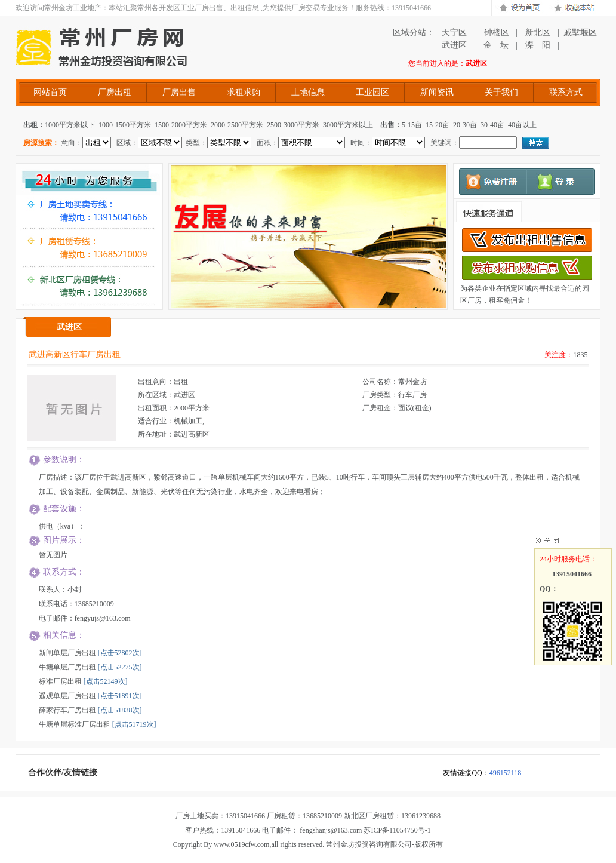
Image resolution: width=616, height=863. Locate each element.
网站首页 (50, 92)
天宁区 (454, 33)
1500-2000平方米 (181, 125)
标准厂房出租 (60, 681)
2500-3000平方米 (293, 125)
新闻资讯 (437, 92)
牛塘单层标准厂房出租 (75, 724)
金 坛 (496, 45)
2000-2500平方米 (237, 125)
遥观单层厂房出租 (67, 696)
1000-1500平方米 (125, 125)
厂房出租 (115, 92)
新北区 (538, 33)
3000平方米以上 (348, 125)
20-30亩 (465, 125)
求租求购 (244, 92)
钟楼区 (496, 33)
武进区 (454, 45)
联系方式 (566, 92)
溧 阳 (538, 45)
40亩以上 (522, 125)
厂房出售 (179, 92)
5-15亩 (412, 125)
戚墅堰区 (580, 33)
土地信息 (308, 92)
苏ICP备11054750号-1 (397, 830)
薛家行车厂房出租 (67, 710)
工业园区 (372, 92)
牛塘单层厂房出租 (67, 667)
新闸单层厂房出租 (67, 653)
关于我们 (501, 92)
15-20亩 (438, 125)
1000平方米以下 (70, 125)
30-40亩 (492, 125)
